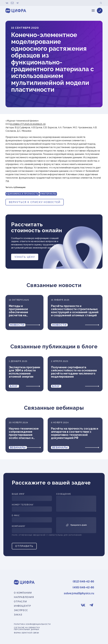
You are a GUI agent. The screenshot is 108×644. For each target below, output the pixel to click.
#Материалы (48, 194)
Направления (24, 597)
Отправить (24, 546)
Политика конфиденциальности (32, 624)
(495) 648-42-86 (83, 587)
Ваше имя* (18, 494)
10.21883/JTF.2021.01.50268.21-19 (28, 124)
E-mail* (16, 516)
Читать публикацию (16, 187)
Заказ (18, 615)
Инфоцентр (22, 606)
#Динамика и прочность (22, 194)
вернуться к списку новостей (35, 202)
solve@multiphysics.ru (79, 593)
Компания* (19, 526)
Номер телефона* (23, 505)
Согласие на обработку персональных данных (27, 629)
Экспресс (21, 610)
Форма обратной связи (26, 633)
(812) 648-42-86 (83, 581)
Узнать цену (25, 257)
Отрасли (20, 602)
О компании (23, 593)
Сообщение (64, 494)
